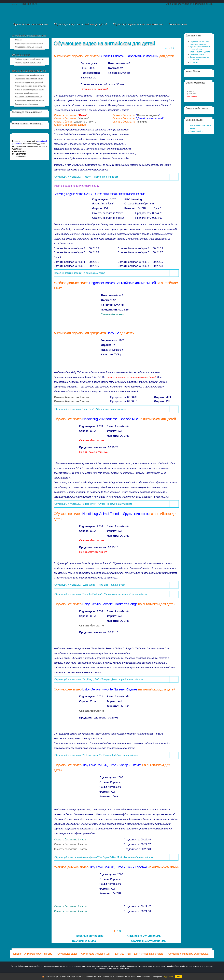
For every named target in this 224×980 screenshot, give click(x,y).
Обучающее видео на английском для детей (104, 43)
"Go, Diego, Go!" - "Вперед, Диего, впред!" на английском (112, 679)
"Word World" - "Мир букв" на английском (103, 585)
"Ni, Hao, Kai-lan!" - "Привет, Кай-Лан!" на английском (110, 755)
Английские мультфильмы (144, 936)
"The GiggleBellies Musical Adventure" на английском (125, 857)
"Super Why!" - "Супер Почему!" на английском (107, 504)
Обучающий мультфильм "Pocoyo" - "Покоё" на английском (86, 177)
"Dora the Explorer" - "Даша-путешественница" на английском (114, 594)
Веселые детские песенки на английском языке (80, 273)
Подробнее (168, 977)
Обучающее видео (84, 941)
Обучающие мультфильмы (149, 941)
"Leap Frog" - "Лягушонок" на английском (103, 409)
